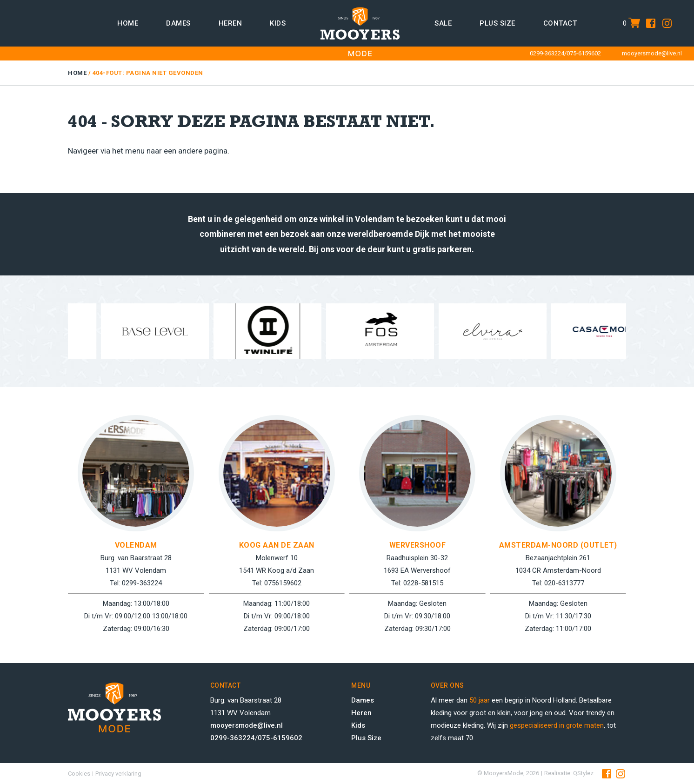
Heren (230, 23)
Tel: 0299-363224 (136, 583)
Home (128, 23)
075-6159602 (584, 53)
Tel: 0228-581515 (417, 583)
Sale (443, 23)
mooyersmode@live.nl (652, 53)
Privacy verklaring (118, 774)
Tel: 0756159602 (277, 583)
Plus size (497, 23)
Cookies (79, 774)
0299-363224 (547, 53)
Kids (278, 23)
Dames (178, 23)
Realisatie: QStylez (569, 773)
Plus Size (366, 738)
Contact (560, 23)
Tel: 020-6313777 (558, 583)
